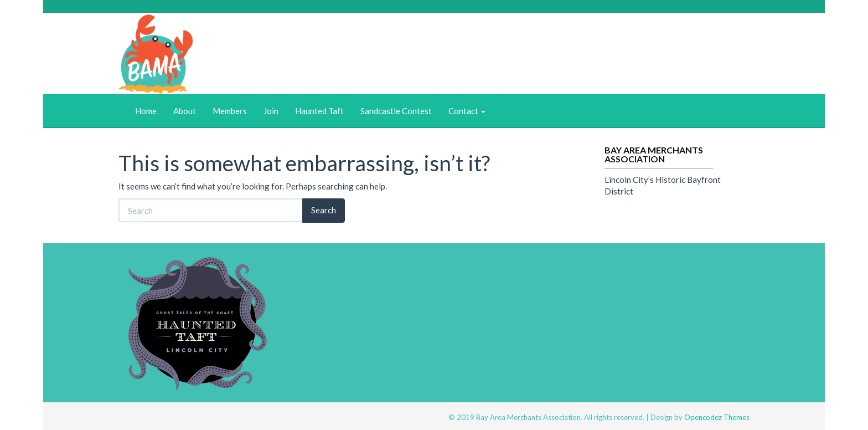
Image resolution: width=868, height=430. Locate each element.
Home (146, 111)
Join (271, 111)
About (185, 111)
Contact (467, 111)
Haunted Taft (319, 111)
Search (324, 210)
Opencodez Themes (717, 417)
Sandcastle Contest (396, 111)
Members (230, 111)
